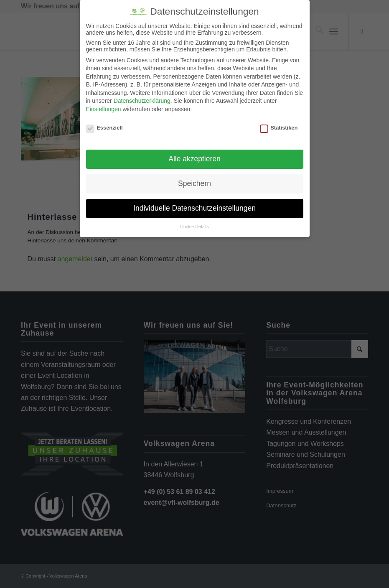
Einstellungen (104, 109)
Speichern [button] (194, 183)
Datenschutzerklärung (142, 101)
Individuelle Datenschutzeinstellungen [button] (194, 208)
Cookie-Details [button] (194, 227)
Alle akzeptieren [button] (194, 159)
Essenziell (104, 128)
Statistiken (279, 128)
